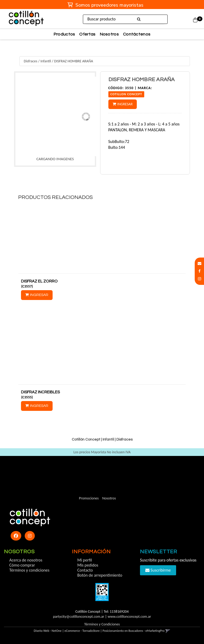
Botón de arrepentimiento (100, 575)
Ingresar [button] (125, 104)
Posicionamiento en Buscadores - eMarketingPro (133, 631)
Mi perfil (85, 560)
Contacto (85, 570)
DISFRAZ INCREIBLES (40, 392)
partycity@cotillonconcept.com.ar (78, 617)
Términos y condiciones (29, 570)
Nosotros (109, 34)
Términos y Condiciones (102, 624)
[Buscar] (139, 19)
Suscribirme (158, 570)
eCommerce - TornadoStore (82, 631)
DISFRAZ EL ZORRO (39, 281)
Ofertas (87, 34)
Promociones (89, 498)
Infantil (46, 61)
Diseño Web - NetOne (48, 631)
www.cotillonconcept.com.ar (129, 617)
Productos (64, 34)
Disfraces (30, 61)
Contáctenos (137, 34)
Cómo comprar (22, 565)
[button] (199, 264)
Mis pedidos (88, 565)
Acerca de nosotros (26, 560)
